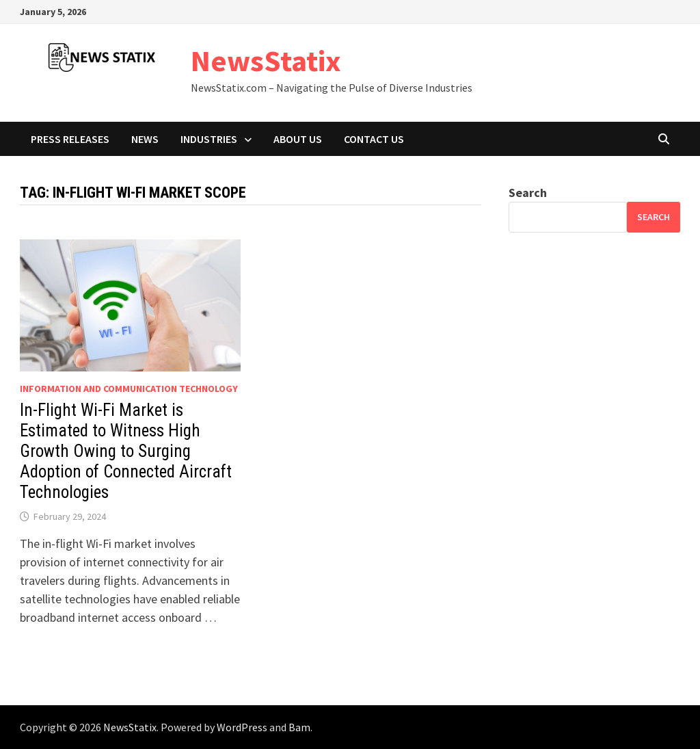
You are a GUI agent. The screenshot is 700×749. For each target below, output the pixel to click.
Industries (209, 139)
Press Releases (70, 139)
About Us (298, 139)
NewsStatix (266, 61)
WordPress (242, 727)
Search (528, 193)
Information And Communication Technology (129, 389)
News (145, 139)
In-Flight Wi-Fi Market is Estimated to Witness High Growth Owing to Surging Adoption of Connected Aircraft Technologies (126, 451)
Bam (299, 727)
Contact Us (374, 139)
